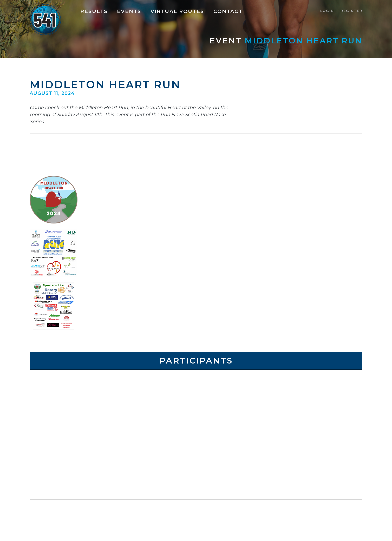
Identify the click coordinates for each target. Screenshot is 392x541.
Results (94, 11)
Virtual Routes (177, 11)
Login (327, 11)
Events (129, 11)
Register (351, 11)
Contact (228, 11)
